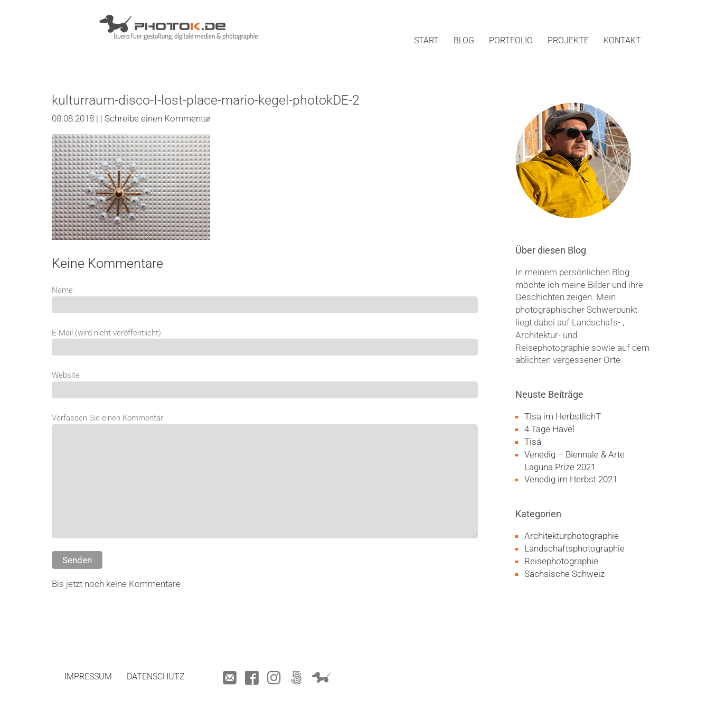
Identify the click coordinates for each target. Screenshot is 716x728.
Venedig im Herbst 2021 (571, 479)
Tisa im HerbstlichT (563, 416)
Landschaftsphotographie (574, 548)
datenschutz (156, 676)
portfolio (511, 40)
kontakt (622, 40)
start (426, 40)
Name (62, 290)
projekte (568, 40)
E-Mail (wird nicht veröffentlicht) (106, 333)
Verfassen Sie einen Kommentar (107, 418)
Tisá (533, 442)
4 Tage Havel (549, 429)
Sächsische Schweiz (564, 574)
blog (464, 40)
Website (66, 375)
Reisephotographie (561, 561)
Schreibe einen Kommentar (158, 118)
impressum (88, 676)
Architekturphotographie (572, 536)
